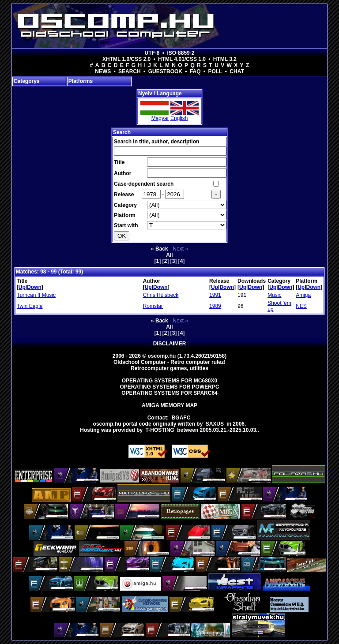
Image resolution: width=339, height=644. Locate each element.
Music (274, 295)
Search (130, 71)
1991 (215, 295)
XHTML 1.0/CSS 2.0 (126, 59)
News (103, 71)
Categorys (27, 81)
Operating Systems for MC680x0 (170, 381)
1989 (215, 306)
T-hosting (160, 430)
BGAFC (181, 418)
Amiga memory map (169, 405)
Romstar (153, 306)
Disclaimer (170, 344)
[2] (166, 261)
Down (34, 287)
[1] (158, 261)
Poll (215, 71)
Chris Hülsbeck (161, 295)
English (179, 118)
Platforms (81, 81)
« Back (160, 249)
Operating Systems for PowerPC (169, 387)
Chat (237, 71)
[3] (174, 261)
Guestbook (165, 71)
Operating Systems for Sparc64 (169, 393)
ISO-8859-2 (181, 53)
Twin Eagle (30, 306)
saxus (215, 424)
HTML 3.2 (225, 59)
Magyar (160, 118)
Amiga (303, 295)
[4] (182, 261)
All (169, 255)
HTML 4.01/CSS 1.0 (182, 59)
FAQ (195, 71)
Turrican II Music (36, 295)
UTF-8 (152, 53)
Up (22, 287)
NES (301, 306)
